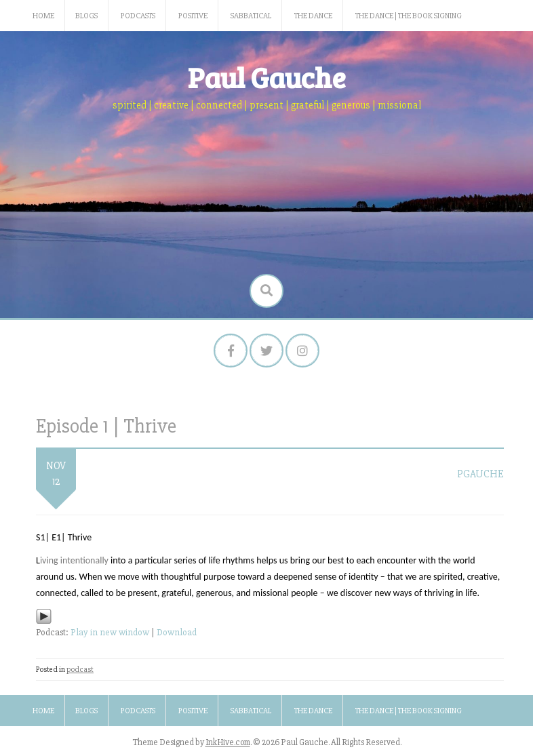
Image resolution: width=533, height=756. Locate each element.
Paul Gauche (267, 77)
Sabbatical (251, 16)
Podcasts (138, 16)
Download (177, 632)
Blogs (86, 16)
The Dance (313, 16)
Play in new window (110, 632)
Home (43, 16)
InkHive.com (228, 742)
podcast (80, 670)
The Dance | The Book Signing (409, 16)
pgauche (480, 474)
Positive (193, 16)
